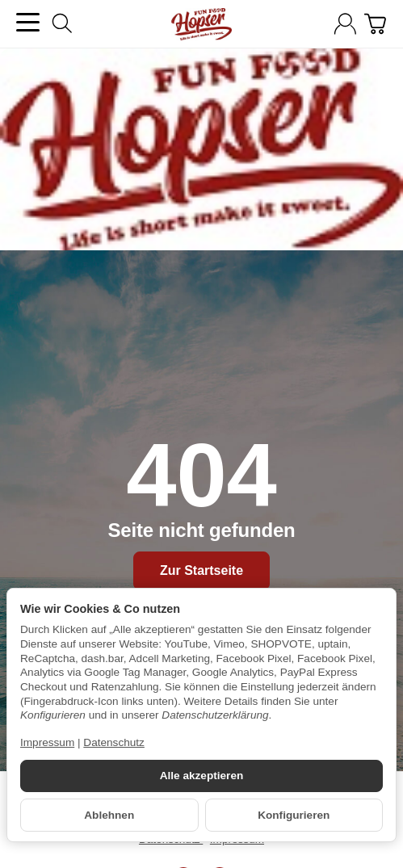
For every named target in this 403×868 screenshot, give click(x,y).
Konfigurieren (294, 815)
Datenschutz (114, 742)
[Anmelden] (345, 24)
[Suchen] (62, 23)
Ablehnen (109, 815)
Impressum (47, 742)
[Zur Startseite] (202, 24)
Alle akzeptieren (202, 776)
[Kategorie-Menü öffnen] (28, 22)
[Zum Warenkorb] (375, 24)
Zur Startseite (201, 570)
